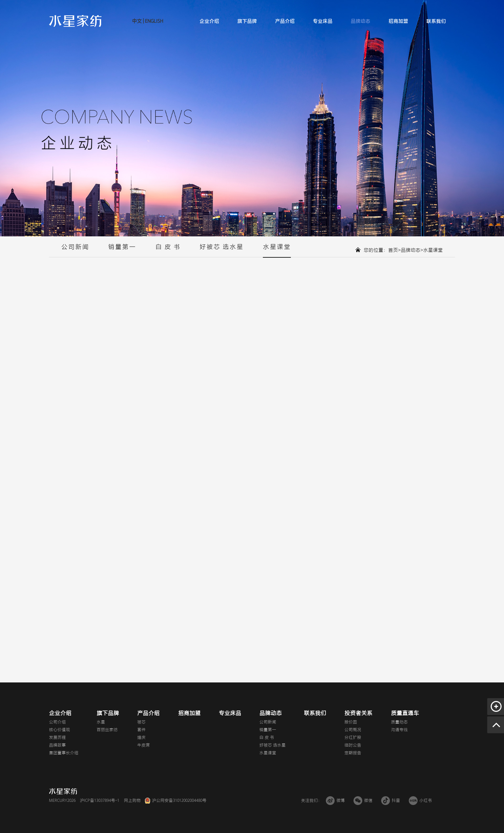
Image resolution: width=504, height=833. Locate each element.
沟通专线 (399, 730)
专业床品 (323, 21)
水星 (101, 722)
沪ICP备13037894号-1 (100, 800)
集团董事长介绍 (64, 753)
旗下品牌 (247, 21)
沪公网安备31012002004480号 (179, 800)
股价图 (351, 722)
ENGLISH (153, 21)
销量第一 (122, 250)
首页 (393, 250)
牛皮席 (143, 745)
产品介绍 (285, 21)
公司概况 (353, 730)
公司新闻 (75, 250)
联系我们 (436, 21)
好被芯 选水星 (222, 250)
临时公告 (353, 745)
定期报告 (353, 753)
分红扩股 (353, 737)
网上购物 (132, 800)
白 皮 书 (168, 250)
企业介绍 (209, 21)
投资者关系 (358, 713)
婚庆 (141, 737)
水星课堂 (277, 250)
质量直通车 (405, 713)
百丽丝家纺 (107, 730)
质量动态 (399, 722)
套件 (141, 730)
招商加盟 (398, 21)
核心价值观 (59, 730)
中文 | (138, 21)
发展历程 (57, 737)
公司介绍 (57, 722)
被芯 (141, 722)
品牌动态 (360, 21)
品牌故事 (57, 745)
